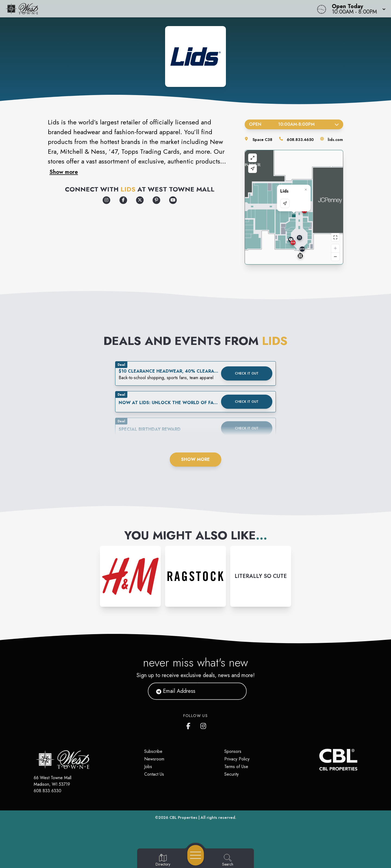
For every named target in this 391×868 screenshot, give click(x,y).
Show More (195, 459)
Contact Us (154, 774)
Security (231, 774)
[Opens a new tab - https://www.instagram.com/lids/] (106, 200)
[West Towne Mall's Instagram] (204, 725)
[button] (357, 9)
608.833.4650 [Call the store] (300, 140)
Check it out (247, 373)
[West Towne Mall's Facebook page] (190, 725)
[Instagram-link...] (130, 576)
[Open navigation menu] (196, 855)
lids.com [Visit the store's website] (335, 140)
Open (294, 124)
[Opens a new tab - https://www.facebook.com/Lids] (123, 200)
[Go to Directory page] (163, 860)
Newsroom (154, 759)
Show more (64, 172)
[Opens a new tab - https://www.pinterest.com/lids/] (156, 200)
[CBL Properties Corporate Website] (319, 760)
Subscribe (153, 751)
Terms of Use (236, 767)
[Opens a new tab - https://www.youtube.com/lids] (173, 200)
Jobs (148, 767)
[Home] (148, 9)
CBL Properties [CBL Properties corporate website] (183, 817)
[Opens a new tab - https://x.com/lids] (140, 200)
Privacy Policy (237, 759)
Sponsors (233, 751)
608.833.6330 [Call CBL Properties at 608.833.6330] (48, 791)
